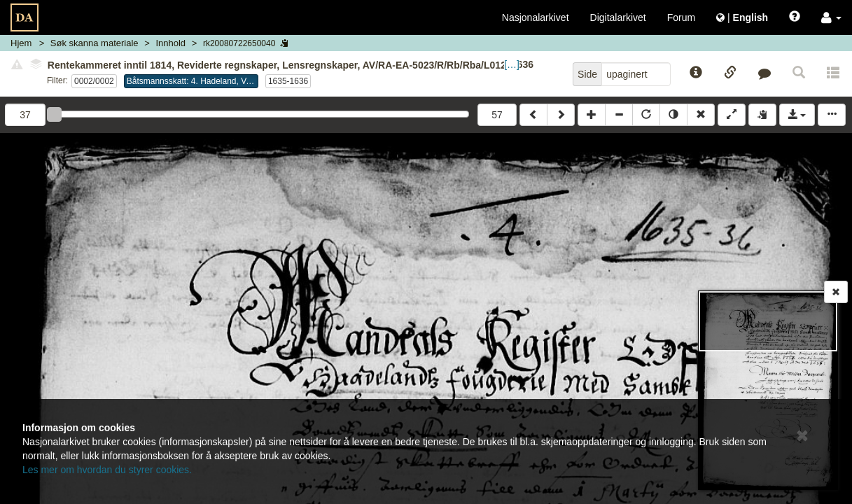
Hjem (21, 43)
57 (497, 115)
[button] (831, 17)
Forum (681, 17)
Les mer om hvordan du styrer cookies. (107, 470)
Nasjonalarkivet (536, 17)
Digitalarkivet (618, 17)
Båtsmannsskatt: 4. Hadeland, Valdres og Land (193, 81)
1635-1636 (288, 81)
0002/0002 (94, 81)
